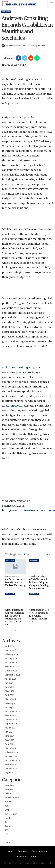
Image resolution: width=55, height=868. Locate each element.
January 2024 (11, 756)
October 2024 (11, 720)
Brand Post (6, 12)
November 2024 (12, 716)
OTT (7, 810)
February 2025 (12, 703)
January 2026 (11, 659)
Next (17, 631)
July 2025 (9, 683)
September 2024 (13, 724)
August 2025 (11, 679)
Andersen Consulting (15, 368)
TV (6, 830)
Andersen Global (12, 406)
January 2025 (11, 708)
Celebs (8, 794)
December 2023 (12, 760)
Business (9, 789)
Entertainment (12, 798)
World (8, 843)
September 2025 (13, 675)
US (6, 838)
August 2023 (11, 773)
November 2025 (12, 667)
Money (8, 802)
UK (6, 834)
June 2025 (9, 687)
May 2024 (10, 740)
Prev (9, 631)
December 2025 (12, 663)
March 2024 (10, 748)
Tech (7, 822)
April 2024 (10, 744)
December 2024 (12, 712)
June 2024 (10, 736)
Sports (8, 818)
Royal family (11, 814)
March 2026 (10, 650)
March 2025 (10, 699)
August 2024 (11, 728)
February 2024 (12, 752)
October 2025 (11, 671)
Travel (8, 826)
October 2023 (11, 769)
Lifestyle (22, 857)
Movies (8, 806)
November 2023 (12, 765)
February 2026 (12, 654)
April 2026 (10, 646)
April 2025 (10, 695)
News (10, 851)
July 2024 (9, 732)
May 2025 (9, 691)
